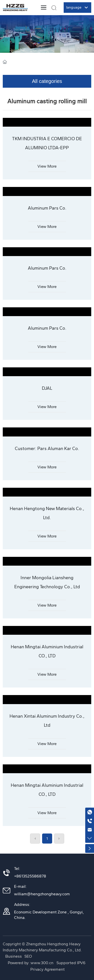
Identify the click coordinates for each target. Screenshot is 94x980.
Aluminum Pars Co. (47, 208)
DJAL (47, 388)
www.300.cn (42, 963)
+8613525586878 (30, 876)
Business (14, 956)
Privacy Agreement (48, 969)
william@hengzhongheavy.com (42, 894)
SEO (28, 956)
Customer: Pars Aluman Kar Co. (47, 449)
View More (47, 166)
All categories (47, 81)
